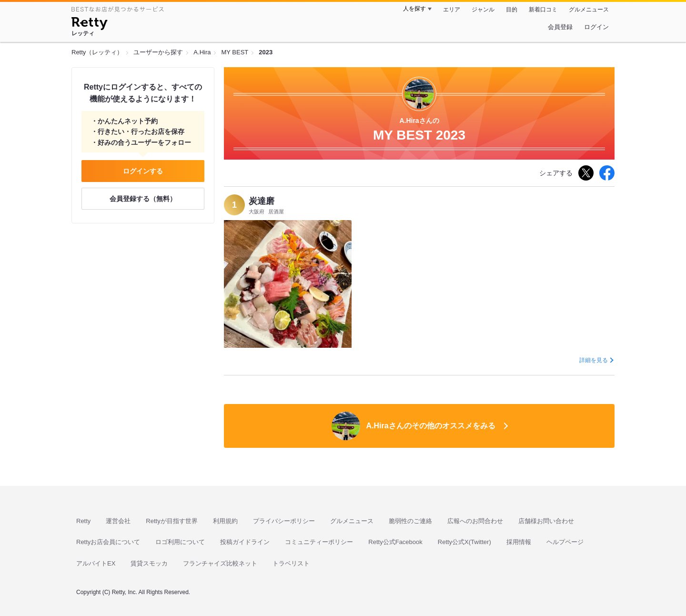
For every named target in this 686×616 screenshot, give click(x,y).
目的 (512, 10)
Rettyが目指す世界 (171, 521)
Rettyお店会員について (108, 542)
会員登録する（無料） (143, 199)
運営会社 (118, 521)
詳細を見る (594, 360)
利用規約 (225, 521)
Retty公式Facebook (395, 542)
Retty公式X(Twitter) (464, 542)
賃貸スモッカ (149, 563)
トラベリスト (291, 563)
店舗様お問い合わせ (546, 521)
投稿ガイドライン (245, 542)
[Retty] (89, 25)
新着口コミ (543, 10)
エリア (452, 10)
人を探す (414, 9)
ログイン (596, 27)
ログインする (143, 171)
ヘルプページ (565, 542)
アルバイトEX (96, 563)
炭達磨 (262, 201)
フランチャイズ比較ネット (220, 563)
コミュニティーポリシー (319, 542)
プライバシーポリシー (284, 521)
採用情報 (519, 542)
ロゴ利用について (180, 542)
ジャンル (483, 10)
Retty (83, 521)
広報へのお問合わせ (475, 521)
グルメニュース (589, 10)
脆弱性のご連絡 (410, 521)
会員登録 (560, 27)
